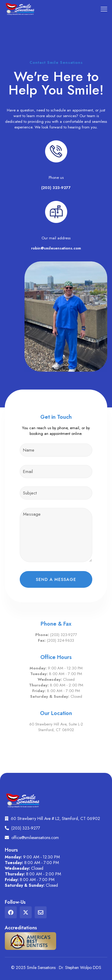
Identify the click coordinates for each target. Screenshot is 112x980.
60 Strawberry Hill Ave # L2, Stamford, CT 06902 (55, 818)
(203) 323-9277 (56, 188)
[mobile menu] (104, 9)
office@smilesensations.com (35, 838)
